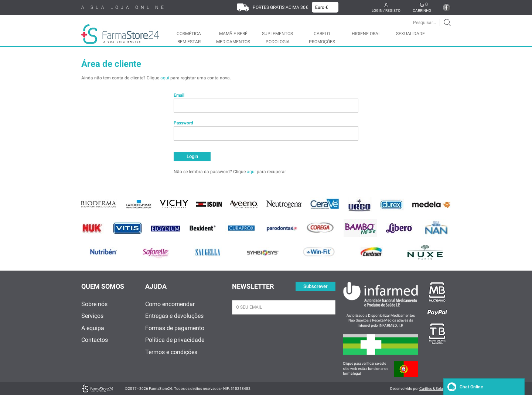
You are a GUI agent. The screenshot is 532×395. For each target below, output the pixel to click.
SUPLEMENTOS (277, 34)
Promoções (322, 42)
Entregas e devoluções (174, 316)
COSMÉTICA (189, 34)
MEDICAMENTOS (233, 42)
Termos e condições (171, 352)
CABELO (322, 34)
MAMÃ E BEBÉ (233, 34)
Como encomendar (170, 304)
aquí (165, 78)
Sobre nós (94, 304)
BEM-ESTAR (189, 42)
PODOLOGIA (278, 42)
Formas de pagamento (175, 328)
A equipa (93, 328)
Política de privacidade (175, 340)
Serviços (92, 316)
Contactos (95, 340)
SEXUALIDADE (410, 34)
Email (179, 95)
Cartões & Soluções (435, 389)
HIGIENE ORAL (366, 34)
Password (183, 123)
